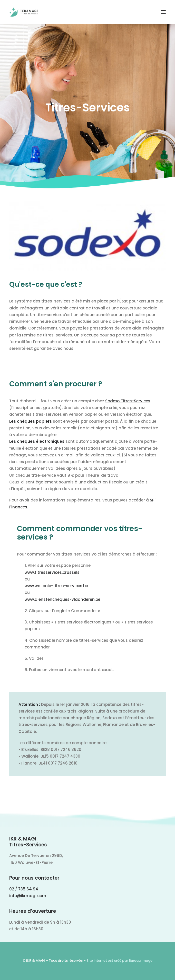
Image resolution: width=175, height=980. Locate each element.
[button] (163, 12)
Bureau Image (141, 961)
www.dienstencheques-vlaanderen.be (62, 599)
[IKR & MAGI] (24, 12)
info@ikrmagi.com (28, 896)
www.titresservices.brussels (52, 572)
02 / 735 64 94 (24, 889)
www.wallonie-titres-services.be (56, 586)
